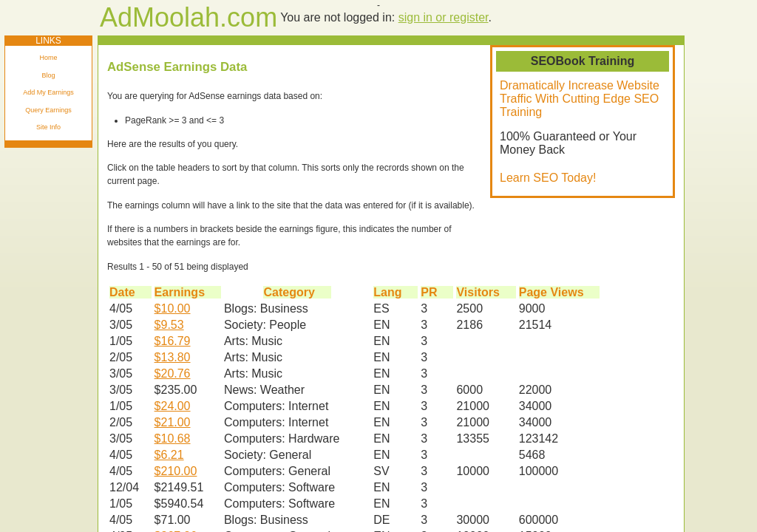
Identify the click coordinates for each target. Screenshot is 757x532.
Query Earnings (48, 110)
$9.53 (169, 325)
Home (48, 58)
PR (437, 292)
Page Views (560, 292)
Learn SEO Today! (548, 178)
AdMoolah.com (189, 17)
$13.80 (173, 357)
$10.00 (173, 308)
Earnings (188, 292)
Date (130, 292)
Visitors (486, 292)
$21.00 (173, 422)
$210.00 (176, 471)
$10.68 (173, 439)
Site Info (48, 127)
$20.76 (173, 374)
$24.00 (173, 406)
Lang (396, 292)
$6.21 (169, 455)
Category (297, 292)
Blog (48, 75)
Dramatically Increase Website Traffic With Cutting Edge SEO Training (580, 99)
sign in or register (444, 17)
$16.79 (173, 341)
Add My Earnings (48, 92)
